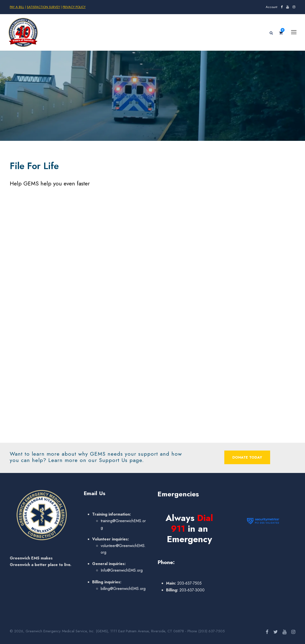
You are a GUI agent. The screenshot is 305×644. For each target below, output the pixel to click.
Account (271, 7)
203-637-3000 (191, 590)
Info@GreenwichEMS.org (122, 570)
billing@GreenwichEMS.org (123, 589)
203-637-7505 (189, 583)
